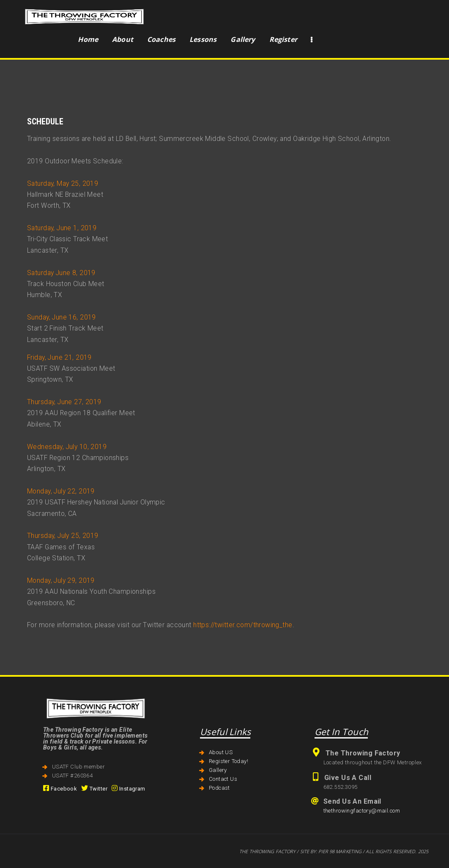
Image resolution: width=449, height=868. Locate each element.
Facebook (60, 789)
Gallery (218, 770)
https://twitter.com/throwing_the (243, 625)
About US (221, 752)
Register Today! (229, 761)
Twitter (94, 789)
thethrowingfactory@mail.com (362, 811)
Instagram (129, 789)
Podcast (219, 788)
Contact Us (223, 779)
